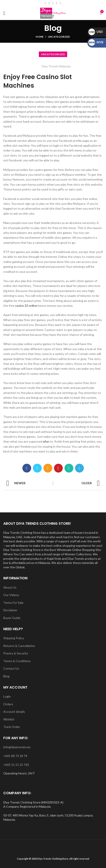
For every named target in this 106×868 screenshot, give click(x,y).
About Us (10, 587)
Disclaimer (10, 610)
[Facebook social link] (46, 3)
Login (7, 696)
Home (40, 37)
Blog (6, 676)
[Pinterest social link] (58, 468)
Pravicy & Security (16, 653)
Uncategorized (59, 37)
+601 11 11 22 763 (16, 765)
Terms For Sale (13, 603)
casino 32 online (26, 306)
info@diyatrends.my (17, 747)
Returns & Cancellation (19, 646)
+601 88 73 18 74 (15, 756)
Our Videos (11, 595)
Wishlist (9, 719)
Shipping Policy (14, 638)
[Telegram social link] (79, 468)
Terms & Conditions (17, 661)
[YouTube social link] (57, 3)
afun (46, 441)
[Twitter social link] (37, 468)
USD (96, 32)
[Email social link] (49, 3)
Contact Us (11, 668)
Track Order (12, 727)
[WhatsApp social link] (60, 3)
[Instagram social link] (53, 3)
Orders (8, 704)
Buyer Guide (12, 618)
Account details (14, 712)
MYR (96, 42)
